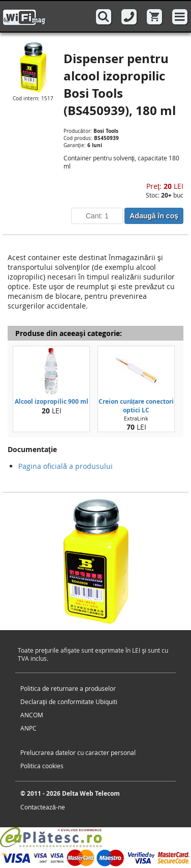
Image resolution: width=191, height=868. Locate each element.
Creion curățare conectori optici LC (136, 406)
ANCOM (32, 715)
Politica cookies (42, 766)
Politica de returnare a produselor (68, 688)
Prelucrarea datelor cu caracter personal (78, 752)
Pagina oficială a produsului (66, 466)
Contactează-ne (43, 807)
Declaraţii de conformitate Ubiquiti (69, 702)
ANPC (28, 728)
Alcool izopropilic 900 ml (52, 401)
